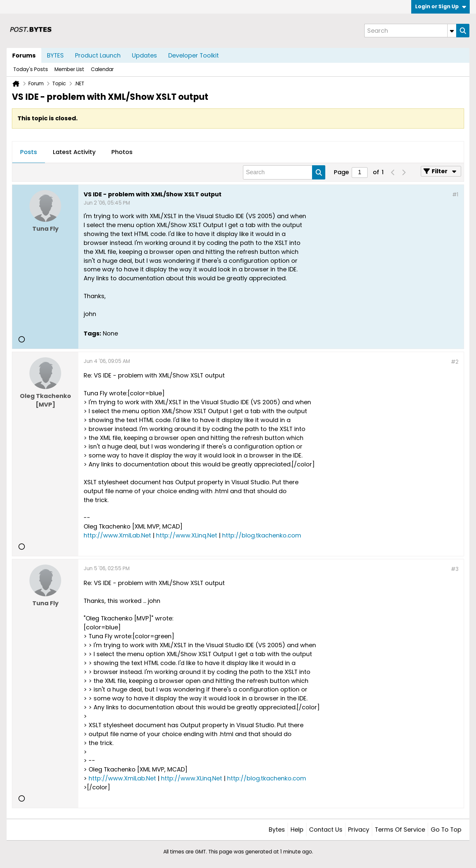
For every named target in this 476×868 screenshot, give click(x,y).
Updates (144, 55)
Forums (24, 55)
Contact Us (326, 829)
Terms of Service (400, 829)
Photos (122, 152)
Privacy (359, 829)
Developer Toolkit (194, 55)
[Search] (410, 31)
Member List (69, 69)
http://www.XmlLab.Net (117, 535)
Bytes (277, 829)
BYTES (55, 55)
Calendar (102, 69)
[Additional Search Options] (452, 31)
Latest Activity (74, 152)
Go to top (446, 829)
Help (297, 829)
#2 (455, 362)
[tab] (29, 152)
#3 (455, 569)
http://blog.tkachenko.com (262, 535)
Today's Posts (31, 69)
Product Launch (98, 55)
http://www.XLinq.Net (187, 535)
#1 (455, 195)
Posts (29, 152)
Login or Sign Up (441, 6)
